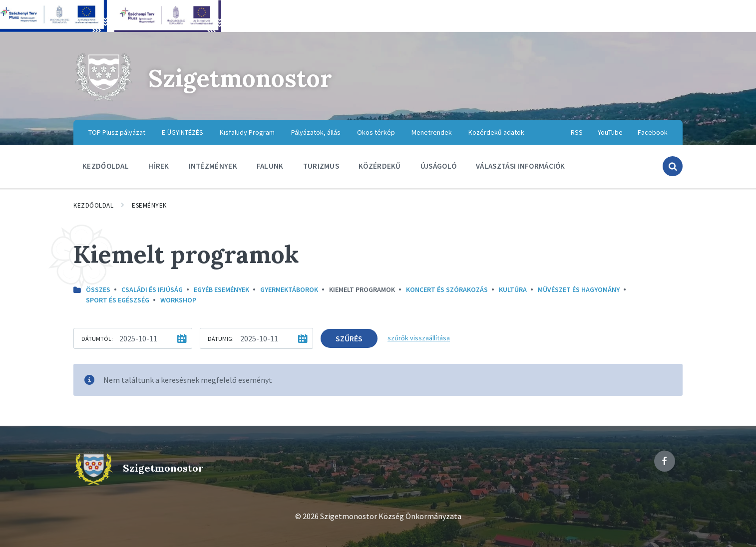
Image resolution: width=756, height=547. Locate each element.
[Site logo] (103, 100)
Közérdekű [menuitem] (380, 166)
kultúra (513, 289)
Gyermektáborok (289, 289)
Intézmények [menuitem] (213, 166)
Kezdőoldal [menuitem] (106, 166)
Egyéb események (221, 289)
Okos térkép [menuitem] (376, 132)
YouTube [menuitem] (610, 132)
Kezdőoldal (93, 205)
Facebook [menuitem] (653, 132)
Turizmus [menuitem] (321, 166)
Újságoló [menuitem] (438, 166)
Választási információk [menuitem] (521, 166)
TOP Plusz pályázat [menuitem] (117, 132)
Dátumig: (221, 339)
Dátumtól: (97, 339)
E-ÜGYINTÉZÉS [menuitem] (183, 132)
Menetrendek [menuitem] (432, 132)
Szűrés (349, 338)
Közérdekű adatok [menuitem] (496, 132)
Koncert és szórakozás (447, 289)
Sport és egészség (118, 300)
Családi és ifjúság (152, 289)
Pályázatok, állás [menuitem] (316, 132)
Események (149, 205)
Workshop (178, 300)
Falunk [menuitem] (270, 166)
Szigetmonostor (240, 78)
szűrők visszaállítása (419, 338)
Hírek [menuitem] (159, 166)
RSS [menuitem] (577, 132)
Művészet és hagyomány (579, 289)
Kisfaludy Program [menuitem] (247, 132)
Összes (98, 289)
